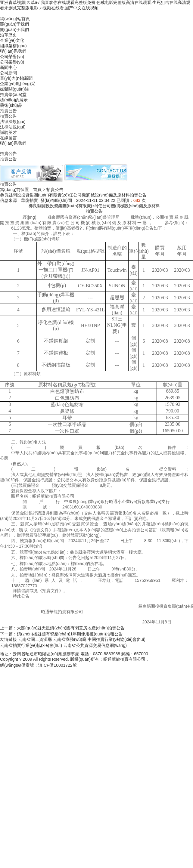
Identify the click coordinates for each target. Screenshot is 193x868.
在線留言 (8, 138)
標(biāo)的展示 (14, 100)
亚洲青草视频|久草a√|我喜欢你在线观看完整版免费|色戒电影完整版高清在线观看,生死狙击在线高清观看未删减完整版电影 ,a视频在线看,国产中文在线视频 (95, 5)
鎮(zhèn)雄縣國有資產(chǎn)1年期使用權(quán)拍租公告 (70, 634)
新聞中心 (8, 67)
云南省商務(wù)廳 (70, 639)
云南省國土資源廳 (35, 639)
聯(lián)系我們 (13, 143)
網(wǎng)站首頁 (15, 19)
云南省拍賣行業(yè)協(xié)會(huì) (31, 645)
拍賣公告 (8, 111)
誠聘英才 (8, 132)
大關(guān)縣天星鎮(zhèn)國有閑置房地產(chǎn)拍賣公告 (71, 628)
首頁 (37, 190)
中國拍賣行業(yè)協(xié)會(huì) (117, 639)
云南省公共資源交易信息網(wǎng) (95, 645)
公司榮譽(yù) (12, 62)
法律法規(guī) (13, 122)
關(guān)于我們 (14, 24)
